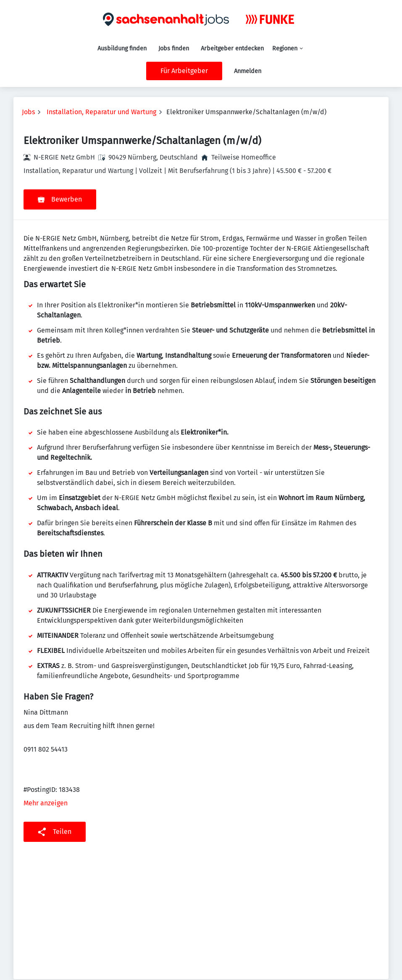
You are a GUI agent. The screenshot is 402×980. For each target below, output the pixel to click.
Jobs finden (174, 48)
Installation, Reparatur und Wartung (101, 112)
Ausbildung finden (122, 48)
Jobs (28, 112)
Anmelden (248, 71)
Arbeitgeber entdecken (232, 48)
